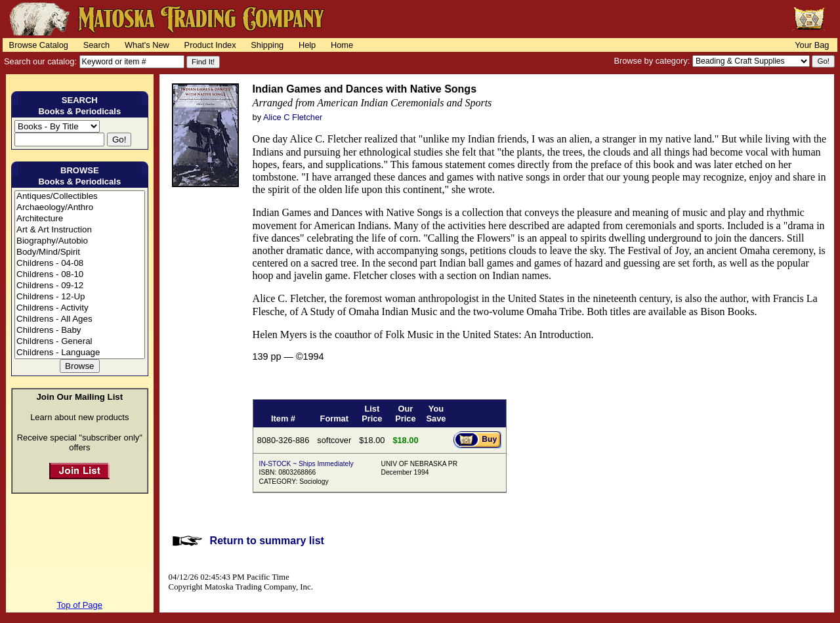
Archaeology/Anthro (80, 208)
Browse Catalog (39, 45)
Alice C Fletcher (293, 117)
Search (97, 45)
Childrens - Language (80, 353)
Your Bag (812, 45)
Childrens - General (80, 342)
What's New (147, 45)
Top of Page (80, 605)
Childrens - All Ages (80, 319)
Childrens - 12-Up (80, 297)
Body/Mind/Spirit (80, 252)
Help (307, 45)
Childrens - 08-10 (80, 275)
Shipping (267, 45)
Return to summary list (267, 541)
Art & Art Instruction (80, 230)
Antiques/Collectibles (80, 197)
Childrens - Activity (80, 308)
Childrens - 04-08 (80, 264)
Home (342, 45)
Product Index (210, 45)
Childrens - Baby (80, 331)
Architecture (80, 219)
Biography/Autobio (80, 241)
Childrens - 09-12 (80, 286)
